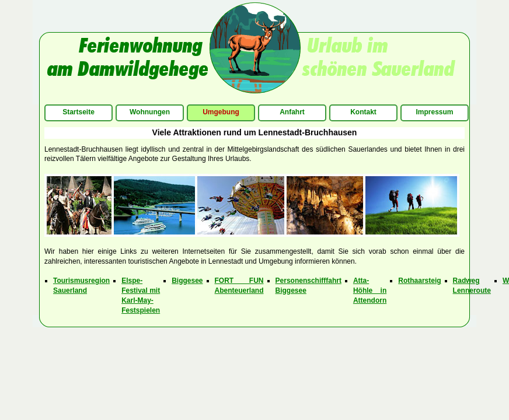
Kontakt (363, 112)
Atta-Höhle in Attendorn (370, 290)
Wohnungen (150, 112)
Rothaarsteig (419, 281)
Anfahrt (292, 112)
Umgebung (221, 112)
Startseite (79, 112)
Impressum (434, 112)
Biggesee (187, 281)
